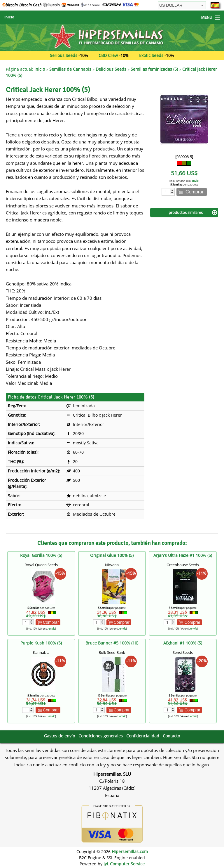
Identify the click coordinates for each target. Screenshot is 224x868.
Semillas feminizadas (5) (154, 69)
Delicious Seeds (111, 69)
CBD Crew (108, 55)
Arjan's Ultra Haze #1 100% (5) (183, 555)
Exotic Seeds (151, 55)
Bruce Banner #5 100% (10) (112, 643)
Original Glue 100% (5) (112, 555)
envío (195, 181)
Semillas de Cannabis (70, 69)
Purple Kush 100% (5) (41, 643)
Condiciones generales (101, 736)
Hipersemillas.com (130, 851)
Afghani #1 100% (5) (183, 643)
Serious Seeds (64, 55)
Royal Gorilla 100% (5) (41, 555)
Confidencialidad (143, 736)
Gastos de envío (60, 736)
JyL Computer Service (124, 864)
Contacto (171, 736)
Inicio (9, 17)
